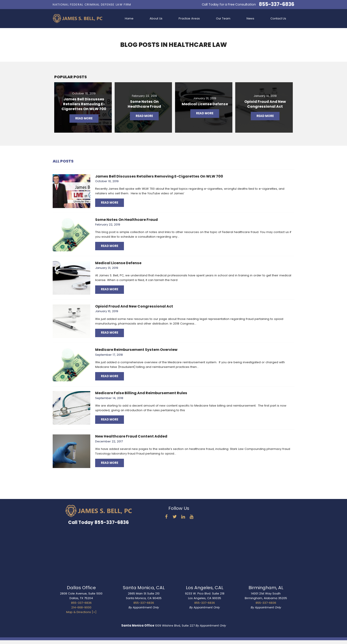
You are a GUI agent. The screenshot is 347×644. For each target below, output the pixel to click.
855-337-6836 (277, 4)
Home (129, 18)
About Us (156, 18)
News (250, 18)
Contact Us (278, 18)
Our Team (223, 18)
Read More (110, 203)
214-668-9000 (81, 607)
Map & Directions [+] (81, 612)
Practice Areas (189, 18)
